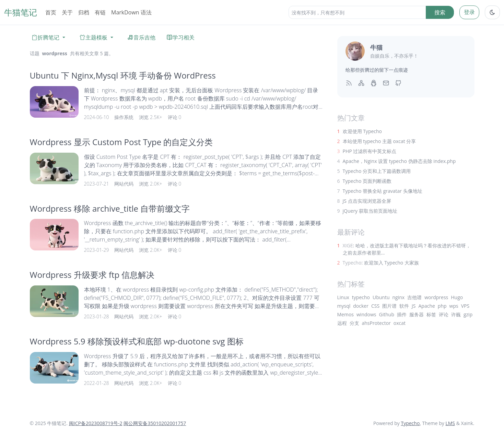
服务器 (417, 314)
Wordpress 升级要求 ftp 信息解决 (92, 275)
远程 (342, 323)
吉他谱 (414, 297)
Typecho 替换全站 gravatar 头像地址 (383, 191)
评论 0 (175, 117)
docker (361, 306)
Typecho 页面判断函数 (367, 181)
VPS (465, 306)
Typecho (410, 423)
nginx (399, 297)
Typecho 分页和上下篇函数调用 (377, 171)
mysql (344, 306)
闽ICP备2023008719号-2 (96, 423)
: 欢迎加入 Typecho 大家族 (381, 263)
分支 (354, 323)
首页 (51, 12)
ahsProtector (376, 323)
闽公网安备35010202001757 (155, 423)
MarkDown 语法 (131, 12)
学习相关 (180, 37)
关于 (67, 12)
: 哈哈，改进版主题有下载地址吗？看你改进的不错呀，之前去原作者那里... (407, 249)
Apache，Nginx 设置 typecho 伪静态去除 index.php (399, 161)
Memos (346, 314)
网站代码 (124, 184)
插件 (402, 314)
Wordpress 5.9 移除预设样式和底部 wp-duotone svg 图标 (137, 341)
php (442, 306)
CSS (375, 306)
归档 (84, 12)
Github (387, 314)
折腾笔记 (45, 37)
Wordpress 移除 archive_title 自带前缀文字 (110, 208)
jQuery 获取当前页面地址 (370, 211)
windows (366, 314)
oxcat (400, 323)
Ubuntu (381, 297)
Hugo (457, 297)
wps (454, 306)
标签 (431, 314)
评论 (444, 314)
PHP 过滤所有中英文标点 (370, 151)
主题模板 (93, 37)
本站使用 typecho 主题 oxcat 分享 (379, 141)
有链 (100, 12)
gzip (468, 314)
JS (414, 306)
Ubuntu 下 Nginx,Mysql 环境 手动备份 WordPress (123, 75)
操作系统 (124, 117)
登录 (469, 12)
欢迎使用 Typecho (362, 131)
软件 (404, 306)
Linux (343, 297)
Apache (427, 306)
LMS (450, 423)
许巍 (456, 314)
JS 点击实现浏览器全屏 (367, 201)
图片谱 (389, 306)
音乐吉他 (141, 37)
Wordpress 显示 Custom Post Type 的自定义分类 (121, 142)
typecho (361, 297)
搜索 (440, 12)
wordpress (436, 297)
